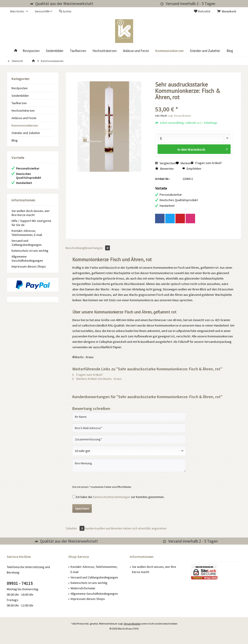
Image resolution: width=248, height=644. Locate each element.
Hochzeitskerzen (23, 110)
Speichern (82, 508)
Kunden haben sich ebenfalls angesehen (139, 528)
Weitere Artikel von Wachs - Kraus (97, 379)
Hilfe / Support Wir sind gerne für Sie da (31, 223)
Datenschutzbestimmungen (112, 497)
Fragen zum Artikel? (206, 163)
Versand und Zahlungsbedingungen (27, 243)
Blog (15, 140)
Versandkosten (132, 624)
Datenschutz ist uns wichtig (30, 251)
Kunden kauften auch (98, 528)
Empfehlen (192, 169)
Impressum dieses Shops (29, 266)
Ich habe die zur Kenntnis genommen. (120, 497)
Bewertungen (97, 248)
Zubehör (75, 528)
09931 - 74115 (20, 583)
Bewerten (164, 169)
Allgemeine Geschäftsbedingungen (27, 259)
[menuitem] (227, 12)
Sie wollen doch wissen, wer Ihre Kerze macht (31, 213)
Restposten (20, 88)
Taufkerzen (19, 103)
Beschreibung (75, 248)
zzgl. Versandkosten (180, 116)
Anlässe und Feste (24, 118)
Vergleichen (165, 163)
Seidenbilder (20, 96)
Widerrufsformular (83, 588)
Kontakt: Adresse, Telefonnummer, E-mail (27, 233)
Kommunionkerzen (25, 125)
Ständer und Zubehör (26, 133)
